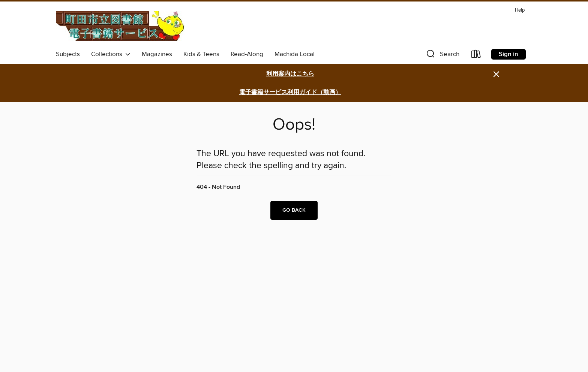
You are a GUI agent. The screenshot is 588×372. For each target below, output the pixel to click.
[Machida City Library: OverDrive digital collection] (120, 26)
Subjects (68, 54)
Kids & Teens (201, 54)
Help (520, 10)
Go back (294, 210)
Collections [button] (111, 54)
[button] (442, 56)
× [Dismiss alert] (496, 74)
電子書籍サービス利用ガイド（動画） (290, 92)
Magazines (157, 54)
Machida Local (295, 54)
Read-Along (247, 54)
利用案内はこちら (290, 74)
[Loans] (476, 56)
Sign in (508, 54)
